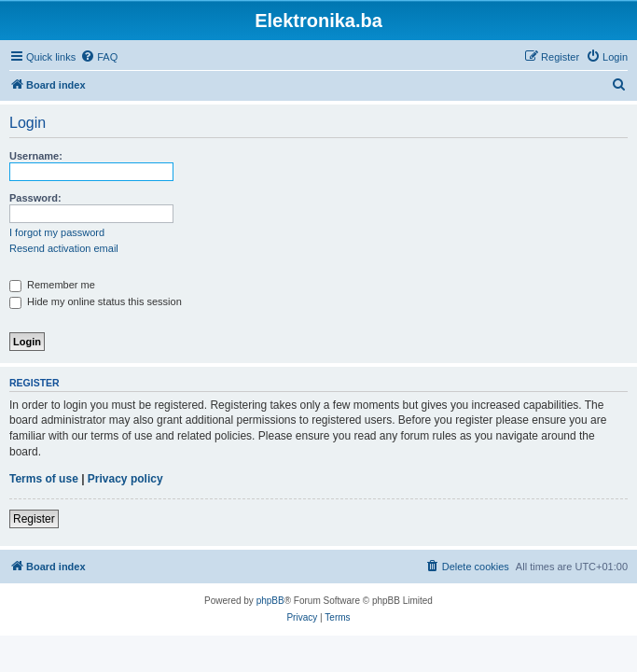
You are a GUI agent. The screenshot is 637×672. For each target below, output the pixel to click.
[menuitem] (99, 57)
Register (34, 519)
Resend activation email (64, 248)
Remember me (52, 285)
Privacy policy (125, 479)
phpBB (270, 601)
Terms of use (44, 479)
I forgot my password (57, 232)
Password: (35, 198)
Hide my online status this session (96, 301)
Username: (36, 156)
